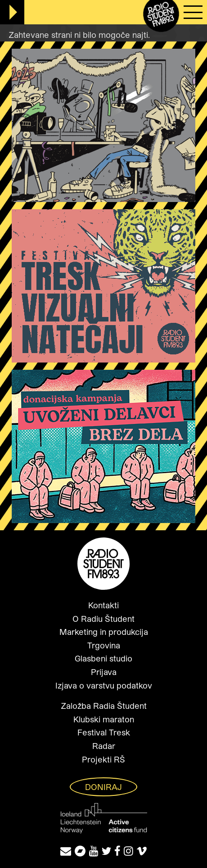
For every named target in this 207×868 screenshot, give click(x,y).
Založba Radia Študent (104, 706)
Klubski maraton (104, 719)
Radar (104, 746)
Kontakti (103, 605)
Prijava (104, 672)
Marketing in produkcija (104, 632)
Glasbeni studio (103, 658)
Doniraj (103, 787)
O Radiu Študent (103, 619)
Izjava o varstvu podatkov (104, 685)
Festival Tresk (104, 732)
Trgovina (104, 645)
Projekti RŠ (103, 759)
